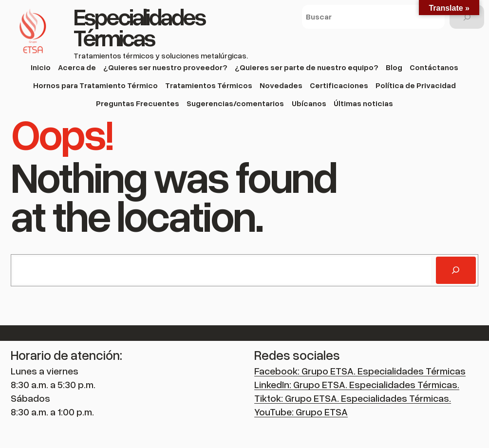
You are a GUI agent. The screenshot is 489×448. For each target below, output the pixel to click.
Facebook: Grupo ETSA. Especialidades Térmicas (360, 371)
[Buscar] (467, 17)
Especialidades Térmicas (139, 27)
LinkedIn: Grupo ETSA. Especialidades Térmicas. (357, 384)
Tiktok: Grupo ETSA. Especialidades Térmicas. (353, 398)
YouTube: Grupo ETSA (301, 411)
